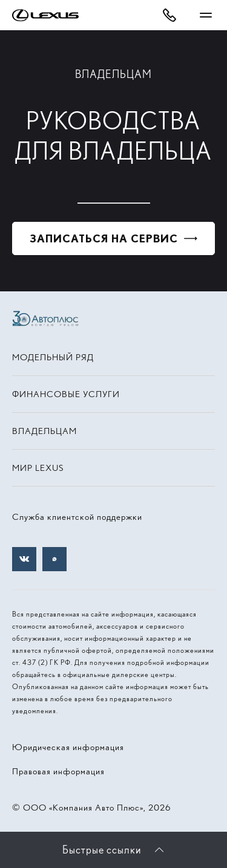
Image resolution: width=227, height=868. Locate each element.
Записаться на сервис (104, 238)
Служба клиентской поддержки (77, 517)
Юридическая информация (68, 747)
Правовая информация (58, 771)
